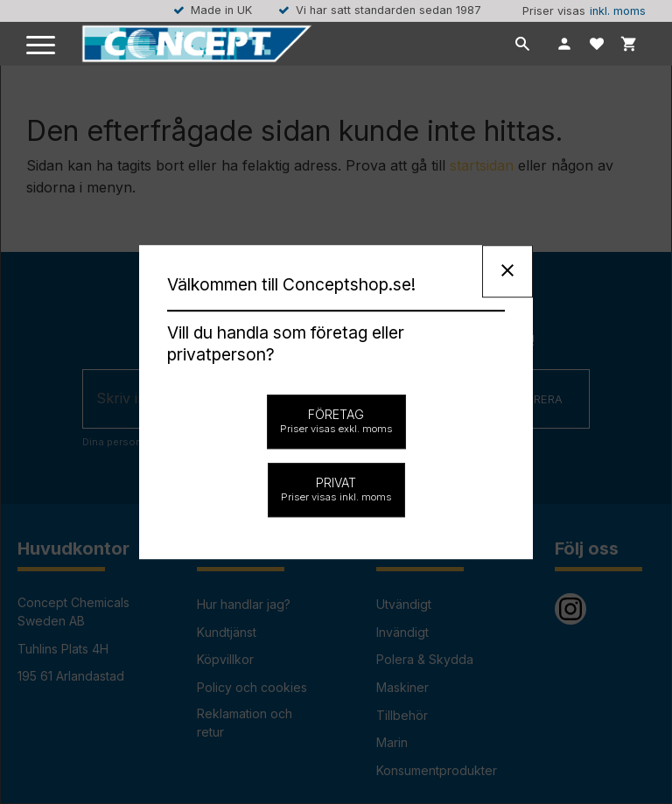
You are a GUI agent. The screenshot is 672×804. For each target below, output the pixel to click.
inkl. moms (618, 11)
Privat (336, 489)
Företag (336, 421)
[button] (42, 46)
